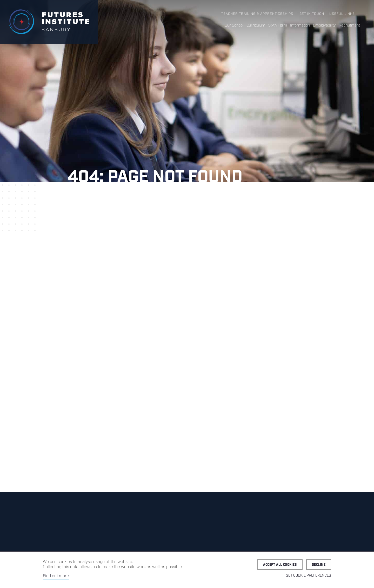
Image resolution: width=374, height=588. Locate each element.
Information (300, 25)
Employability (324, 25)
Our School (234, 25)
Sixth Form (278, 25)
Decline (319, 565)
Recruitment (349, 25)
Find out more (56, 576)
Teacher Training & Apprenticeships (257, 14)
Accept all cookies (280, 565)
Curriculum (256, 25)
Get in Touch (312, 14)
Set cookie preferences (309, 576)
